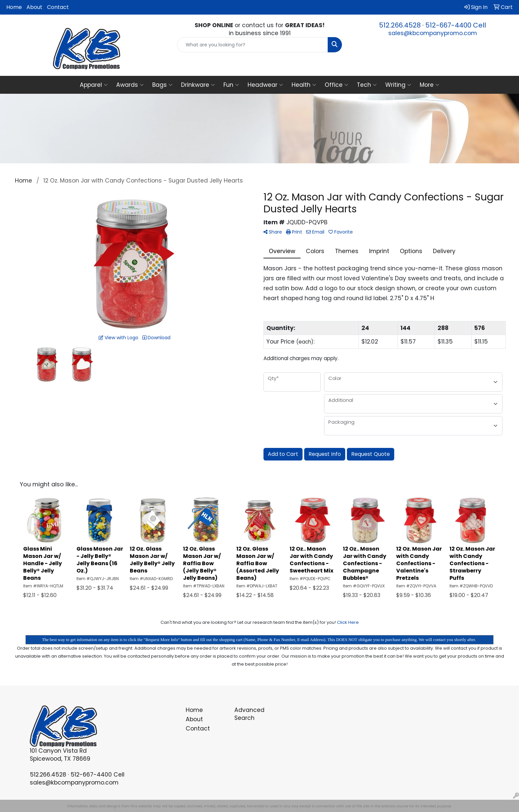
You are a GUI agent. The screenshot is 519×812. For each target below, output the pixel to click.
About (34, 7)
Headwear (265, 85)
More (429, 85)
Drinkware (198, 85)
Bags (162, 85)
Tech (367, 85)
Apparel (94, 85)
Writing (398, 85)
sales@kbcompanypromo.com (433, 33)
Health (304, 85)
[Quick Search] (253, 45)
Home (14, 7)
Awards (130, 85)
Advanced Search (249, 714)
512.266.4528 (400, 25)
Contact (58, 7)
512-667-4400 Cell (456, 25)
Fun (231, 85)
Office (336, 85)
